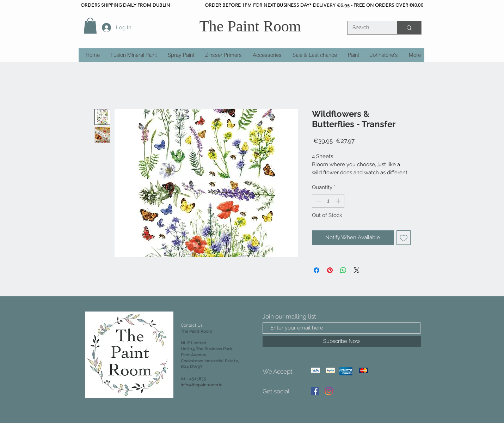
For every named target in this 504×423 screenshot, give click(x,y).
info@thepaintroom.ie (202, 385)
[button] (90, 26)
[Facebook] (315, 391)
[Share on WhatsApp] (343, 270)
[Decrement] (318, 201)
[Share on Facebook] (316, 270)
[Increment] (339, 201)
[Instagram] (329, 391)
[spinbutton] (328, 201)
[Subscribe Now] (342, 342)
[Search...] (367, 28)
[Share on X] (357, 270)
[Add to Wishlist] (404, 238)
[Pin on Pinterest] (330, 270)
